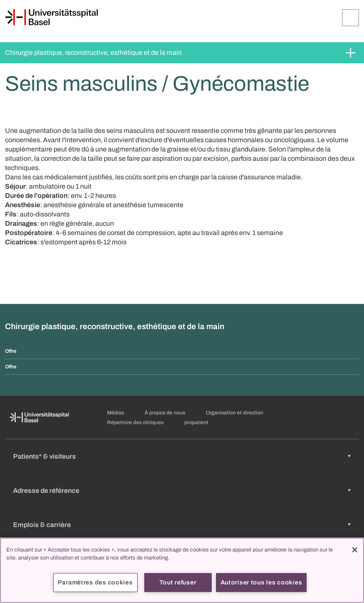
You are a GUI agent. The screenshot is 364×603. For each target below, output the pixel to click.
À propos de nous (165, 413)
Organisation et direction (235, 413)
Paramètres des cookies (95, 582)
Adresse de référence (46, 491)
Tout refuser (178, 582)
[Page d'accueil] (51, 17)
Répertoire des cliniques (135, 422)
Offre (11, 351)
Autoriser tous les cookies (262, 582)
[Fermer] (355, 550)
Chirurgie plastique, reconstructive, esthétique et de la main (93, 53)
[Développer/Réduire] (351, 18)
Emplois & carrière (42, 525)
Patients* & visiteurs (44, 456)
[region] (182, 570)
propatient (196, 422)
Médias (116, 413)
